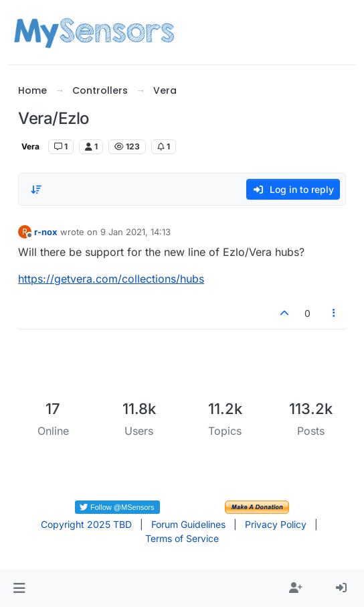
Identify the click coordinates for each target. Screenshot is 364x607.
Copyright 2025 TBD (86, 524)
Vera (30, 146)
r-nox (46, 232)
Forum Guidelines (188, 524)
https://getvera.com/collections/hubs (111, 279)
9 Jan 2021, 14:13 (135, 232)
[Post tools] (334, 313)
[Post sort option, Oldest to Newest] (36, 190)
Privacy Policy (276, 524)
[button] (19, 588)
